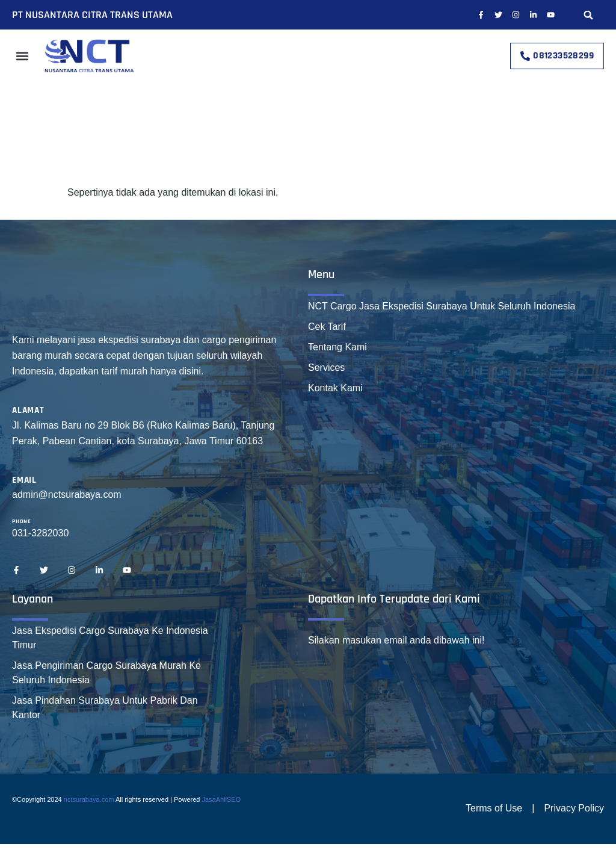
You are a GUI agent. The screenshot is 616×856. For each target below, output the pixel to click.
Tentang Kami (337, 347)
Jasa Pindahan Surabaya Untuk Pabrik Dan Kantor (105, 708)
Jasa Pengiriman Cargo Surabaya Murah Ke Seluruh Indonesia (106, 673)
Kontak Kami (335, 388)
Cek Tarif (327, 327)
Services (326, 368)
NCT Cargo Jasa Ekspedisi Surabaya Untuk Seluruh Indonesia (442, 306)
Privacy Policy (574, 808)
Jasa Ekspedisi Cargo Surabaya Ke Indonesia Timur (110, 638)
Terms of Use (494, 808)
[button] (589, 15)
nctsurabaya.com (89, 799)
